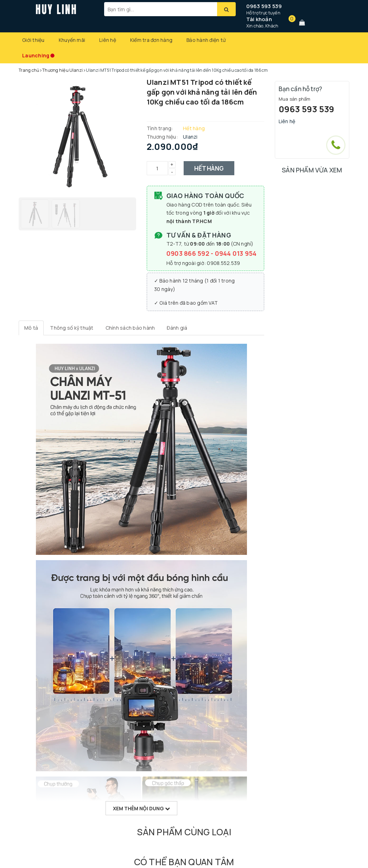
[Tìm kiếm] (226, 9)
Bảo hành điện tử (206, 40)
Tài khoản (259, 19)
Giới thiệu (33, 40)
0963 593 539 (264, 6)
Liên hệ (108, 40)
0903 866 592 (189, 253)
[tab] (31, 328)
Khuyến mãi (72, 40)
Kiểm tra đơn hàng (151, 40)
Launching (36, 55)
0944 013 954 (236, 253)
